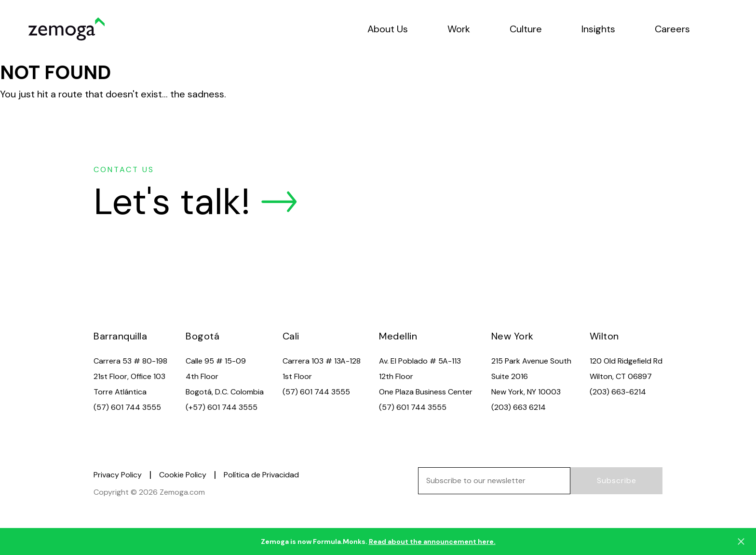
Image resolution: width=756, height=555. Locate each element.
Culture (526, 29)
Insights (598, 29)
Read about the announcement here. (432, 541)
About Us (388, 29)
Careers (672, 29)
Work (459, 29)
